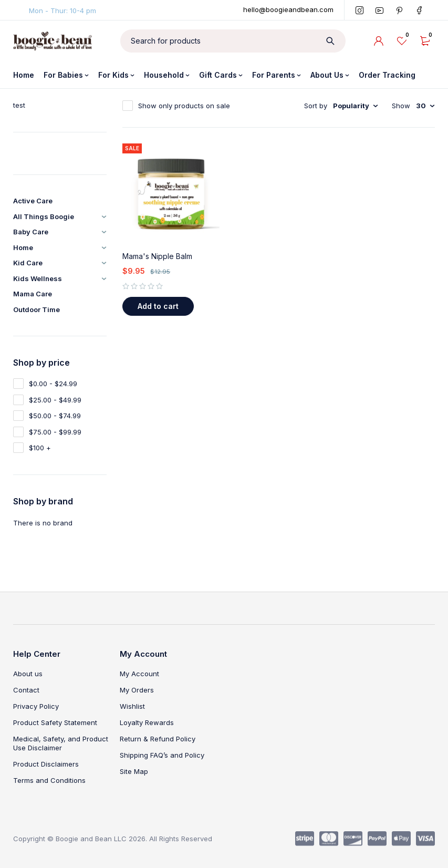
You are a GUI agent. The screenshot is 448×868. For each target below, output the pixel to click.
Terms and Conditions (49, 780)
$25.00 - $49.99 (55, 400)
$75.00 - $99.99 (55, 432)
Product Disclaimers (46, 764)
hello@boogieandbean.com (288, 9)
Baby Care (31, 232)
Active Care (33, 201)
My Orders (137, 690)
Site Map (134, 771)
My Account (139, 674)
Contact (26, 690)
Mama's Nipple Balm (157, 256)
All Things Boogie (44, 216)
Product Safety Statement (55, 722)
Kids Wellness (38, 278)
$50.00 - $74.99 (55, 416)
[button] (158, 306)
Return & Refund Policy (158, 739)
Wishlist (132, 706)
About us (28, 674)
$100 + (40, 448)
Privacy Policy (36, 706)
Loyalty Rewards (147, 722)
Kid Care (28, 263)
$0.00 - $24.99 (53, 384)
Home (23, 247)
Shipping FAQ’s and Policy (162, 755)
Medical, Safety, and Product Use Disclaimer (61, 743)
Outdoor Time (37, 309)
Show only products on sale (184, 106)
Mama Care (33, 294)
